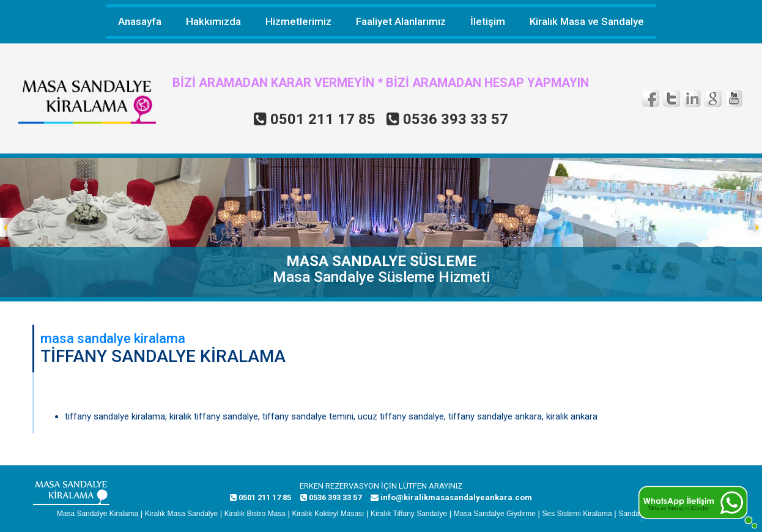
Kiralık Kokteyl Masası (328, 514)
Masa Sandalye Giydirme (495, 514)
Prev (10, 227)
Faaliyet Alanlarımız (401, 21)
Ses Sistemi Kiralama (577, 514)
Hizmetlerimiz (298, 21)
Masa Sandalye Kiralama (98, 514)
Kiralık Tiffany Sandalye (409, 514)
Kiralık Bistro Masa (255, 514)
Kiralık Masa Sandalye (181, 514)
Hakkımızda (213, 21)
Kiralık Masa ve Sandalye (587, 21)
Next (752, 227)
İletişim (488, 21)
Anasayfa (140, 21)
